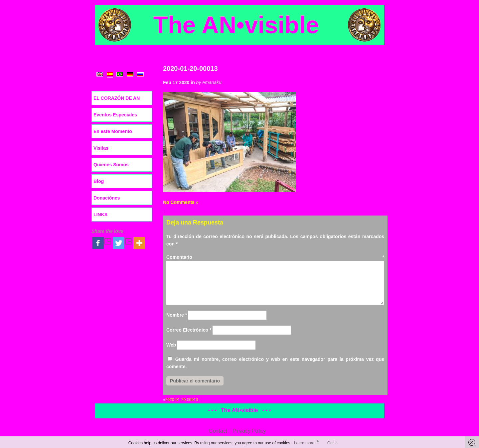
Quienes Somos (111, 165)
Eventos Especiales (115, 115)
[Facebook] (102, 243)
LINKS (100, 215)
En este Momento (113, 131)
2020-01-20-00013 (190, 69)
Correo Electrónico (189, 330)
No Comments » (181, 202)
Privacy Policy (249, 431)
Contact (218, 431)
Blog (99, 181)
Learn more (304, 443)
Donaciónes (107, 198)
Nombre (177, 315)
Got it (332, 443)
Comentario (275, 257)
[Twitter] (122, 243)
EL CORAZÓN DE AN (117, 98)
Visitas (101, 148)
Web (171, 345)
